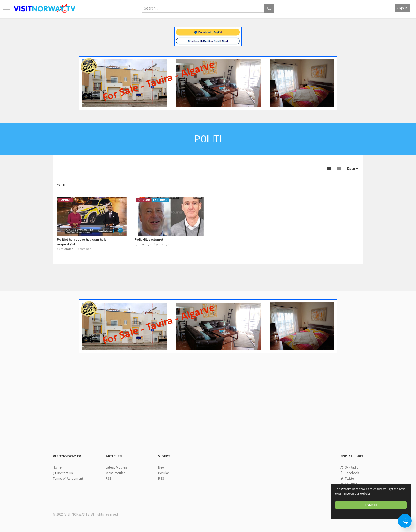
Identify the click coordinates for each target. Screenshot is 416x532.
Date (352, 169)
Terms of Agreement (68, 479)
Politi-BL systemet (149, 239)
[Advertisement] (208, 395)
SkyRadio (352, 467)
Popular (164, 473)
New (161, 467)
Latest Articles (116, 467)
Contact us (65, 473)
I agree (371, 505)
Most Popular (115, 473)
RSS (109, 479)
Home (57, 467)
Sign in (402, 8)
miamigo (67, 249)
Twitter (350, 479)
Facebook (352, 473)
